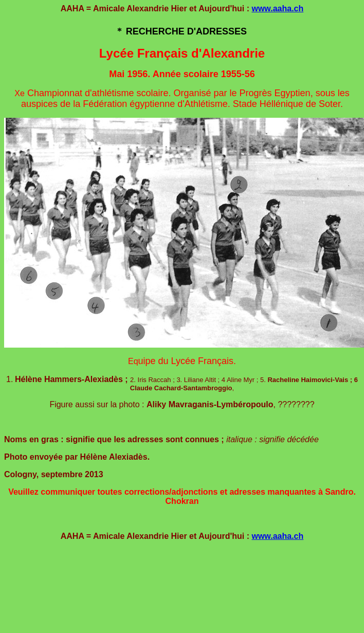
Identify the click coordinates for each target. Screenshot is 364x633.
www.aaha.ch (277, 8)
